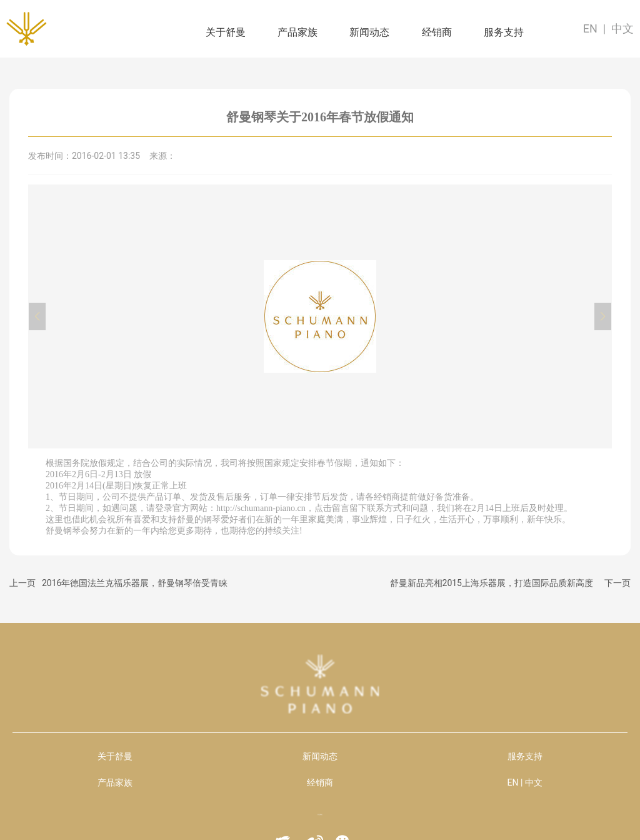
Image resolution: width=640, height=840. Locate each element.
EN (590, 28)
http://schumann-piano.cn (261, 508)
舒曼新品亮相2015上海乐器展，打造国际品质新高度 (492, 583)
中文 (622, 28)
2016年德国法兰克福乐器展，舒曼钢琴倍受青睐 (135, 583)
